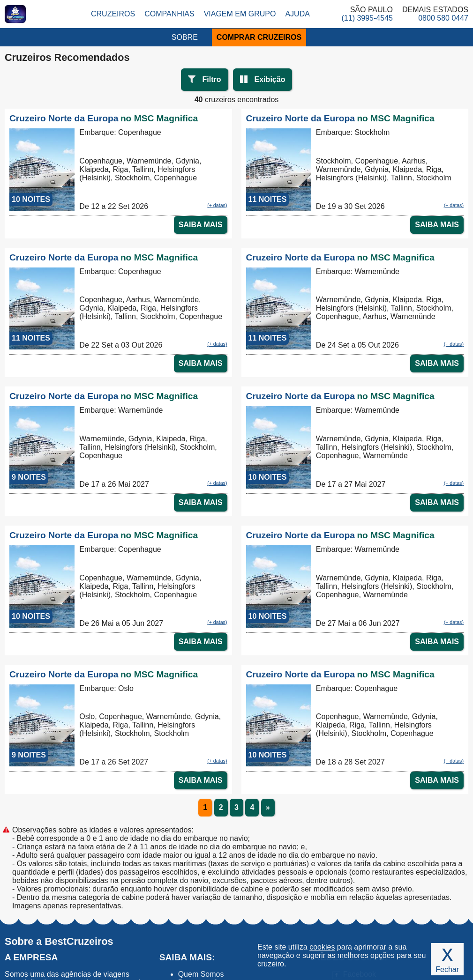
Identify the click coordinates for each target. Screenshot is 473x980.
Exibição (270, 79)
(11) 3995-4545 (367, 18)
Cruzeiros (113, 14)
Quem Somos (201, 974)
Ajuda (297, 14)
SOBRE (185, 37)
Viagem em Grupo (240, 14)
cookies (322, 947)
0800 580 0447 (443, 18)
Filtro (212, 79)
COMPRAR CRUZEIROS (259, 37)
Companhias (169, 14)
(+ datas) (217, 205)
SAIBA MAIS (201, 225)
